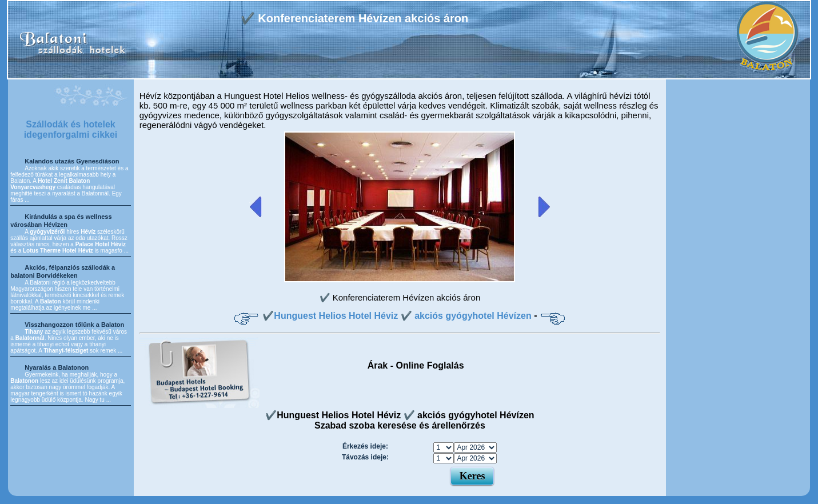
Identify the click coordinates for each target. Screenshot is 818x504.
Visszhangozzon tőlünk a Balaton (74, 325)
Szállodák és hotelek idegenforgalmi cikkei (71, 129)
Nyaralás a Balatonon (57, 367)
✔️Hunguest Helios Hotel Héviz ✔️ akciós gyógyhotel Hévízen (397, 316)
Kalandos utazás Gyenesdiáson (72, 161)
